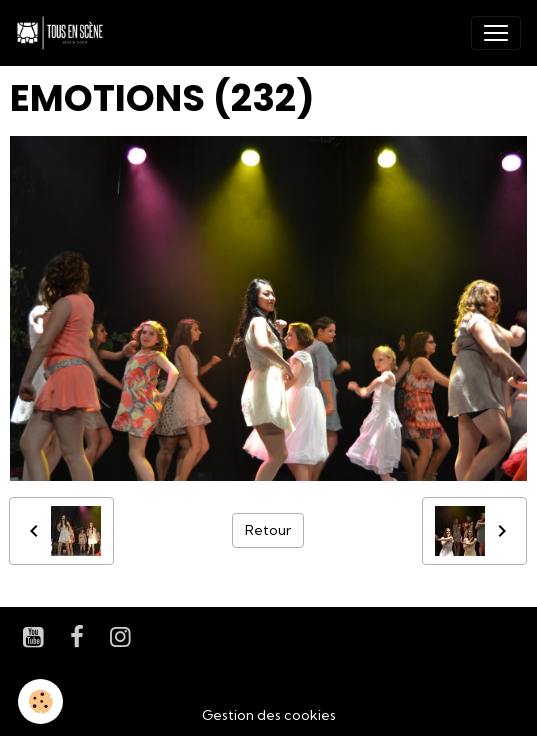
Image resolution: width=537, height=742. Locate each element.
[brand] (64, 33)
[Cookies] (40, 701)
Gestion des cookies (269, 715)
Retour (268, 530)
